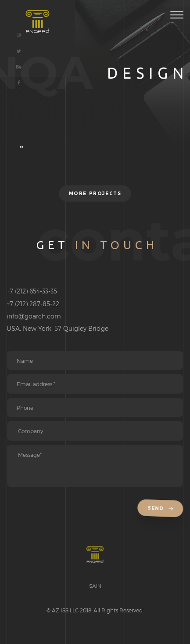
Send (162, 508)
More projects (95, 194)
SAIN (95, 586)
